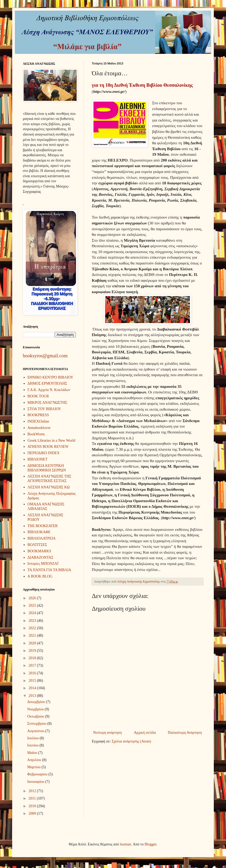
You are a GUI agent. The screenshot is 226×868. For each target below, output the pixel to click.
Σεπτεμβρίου (37, 724)
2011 (33, 798)
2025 (33, 606)
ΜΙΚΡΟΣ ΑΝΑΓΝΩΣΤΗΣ (47, 403)
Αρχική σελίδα (145, 733)
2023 (33, 621)
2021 (33, 635)
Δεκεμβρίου (37, 702)
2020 (33, 643)
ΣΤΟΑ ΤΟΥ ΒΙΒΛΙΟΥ (44, 409)
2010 (33, 806)
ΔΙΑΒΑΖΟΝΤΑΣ (41, 557)
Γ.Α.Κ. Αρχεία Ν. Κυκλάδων (49, 390)
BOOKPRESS (38, 415)
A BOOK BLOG (40, 576)
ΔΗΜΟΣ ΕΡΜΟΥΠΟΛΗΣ (47, 383)
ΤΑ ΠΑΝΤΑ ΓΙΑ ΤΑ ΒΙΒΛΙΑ (49, 570)
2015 (33, 681)
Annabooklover (39, 428)
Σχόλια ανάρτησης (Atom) (131, 741)
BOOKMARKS (39, 551)
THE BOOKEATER (43, 526)
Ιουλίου (34, 738)
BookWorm (36, 434)
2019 (33, 651)
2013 (33, 696)
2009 (33, 813)
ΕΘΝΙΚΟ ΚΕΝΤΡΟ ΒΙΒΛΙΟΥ (51, 377)
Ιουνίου (33, 745)
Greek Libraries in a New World (51, 440)
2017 (33, 665)
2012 (33, 791)
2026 (33, 598)
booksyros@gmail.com (45, 356)
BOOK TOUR (38, 396)
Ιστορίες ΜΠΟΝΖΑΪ (43, 564)
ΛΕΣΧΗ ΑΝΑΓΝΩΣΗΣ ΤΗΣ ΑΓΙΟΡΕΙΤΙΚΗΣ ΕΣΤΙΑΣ (49, 479)
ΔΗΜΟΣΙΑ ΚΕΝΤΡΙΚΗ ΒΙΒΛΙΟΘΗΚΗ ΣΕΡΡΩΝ (47, 468)
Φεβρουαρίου (38, 774)
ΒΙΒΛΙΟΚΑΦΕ (39, 532)
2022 (33, 628)
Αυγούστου (36, 731)
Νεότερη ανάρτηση (107, 733)
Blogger (150, 844)
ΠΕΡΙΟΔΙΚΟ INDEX (44, 453)
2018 (33, 658)
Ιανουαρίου (36, 782)
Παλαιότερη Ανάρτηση (185, 733)
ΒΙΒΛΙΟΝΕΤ (38, 459)
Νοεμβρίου (36, 709)
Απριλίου (35, 760)
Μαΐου (33, 753)
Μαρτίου (34, 767)
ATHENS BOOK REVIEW (48, 447)
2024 (33, 613)
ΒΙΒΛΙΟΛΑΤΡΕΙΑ (42, 538)
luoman (125, 844)
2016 (33, 673)
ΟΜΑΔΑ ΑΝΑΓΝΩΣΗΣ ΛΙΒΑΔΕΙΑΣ (46, 506)
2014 (33, 688)
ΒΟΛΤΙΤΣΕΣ (37, 545)
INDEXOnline (38, 421)
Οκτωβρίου (36, 716)
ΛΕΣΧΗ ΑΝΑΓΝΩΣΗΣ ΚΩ (49, 487)
